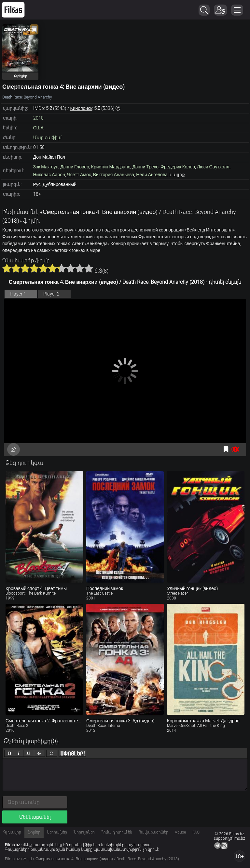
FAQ (196, 832)
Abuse (180, 832)
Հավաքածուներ (153, 832)
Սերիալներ (57, 832)
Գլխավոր (12, 832)
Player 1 (18, 294)
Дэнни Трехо (145, 167)
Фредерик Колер (178, 167)
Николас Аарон (49, 175)
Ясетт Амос (79, 175)
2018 (38, 118)
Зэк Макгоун (46, 167)
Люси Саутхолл (213, 167)
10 (89, 268)
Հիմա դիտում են (117, 832)
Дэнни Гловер (75, 167)
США (38, 128)
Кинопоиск (81, 108)
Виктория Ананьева (114, 175)
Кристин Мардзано (111, 167)
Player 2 (51, 294)
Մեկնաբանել (35, 817)
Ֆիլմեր (34, 832)
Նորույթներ (84, 832)
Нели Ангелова (152, 175)
